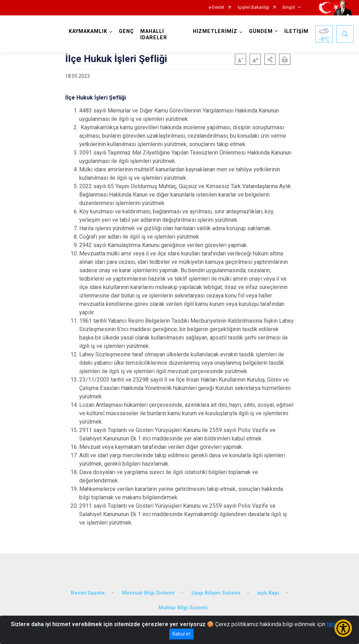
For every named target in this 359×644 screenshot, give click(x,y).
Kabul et (181, 634)
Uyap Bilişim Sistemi (216, 593)
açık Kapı (268, 593)
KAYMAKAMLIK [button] (88, 31)
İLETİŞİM (296, 31)
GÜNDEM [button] (261, 31)
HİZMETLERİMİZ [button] (215, 31)
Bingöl (289, 8)
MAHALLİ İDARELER (154, 35)
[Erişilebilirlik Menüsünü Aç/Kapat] (343, 628)
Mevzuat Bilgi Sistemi (148, 593)
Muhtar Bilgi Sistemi (183, 608)
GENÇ (126, 31)
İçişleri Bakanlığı (253, 8)
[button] (270, 59)
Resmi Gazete (88, 593)
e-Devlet (216, 8)
